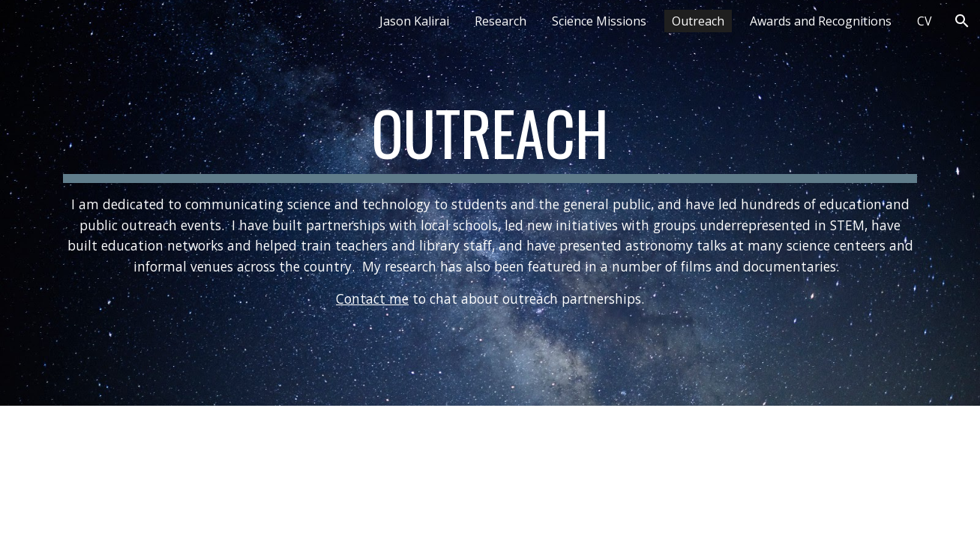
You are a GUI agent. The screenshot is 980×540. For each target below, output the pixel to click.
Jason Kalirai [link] (414, 21)
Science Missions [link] (599, 21)
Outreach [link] (698, 21)
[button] (962, 21)
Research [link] (500, 21)
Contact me (372, 298)
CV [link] (925, 21)
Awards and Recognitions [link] (821, 21)
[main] (490, 203)
